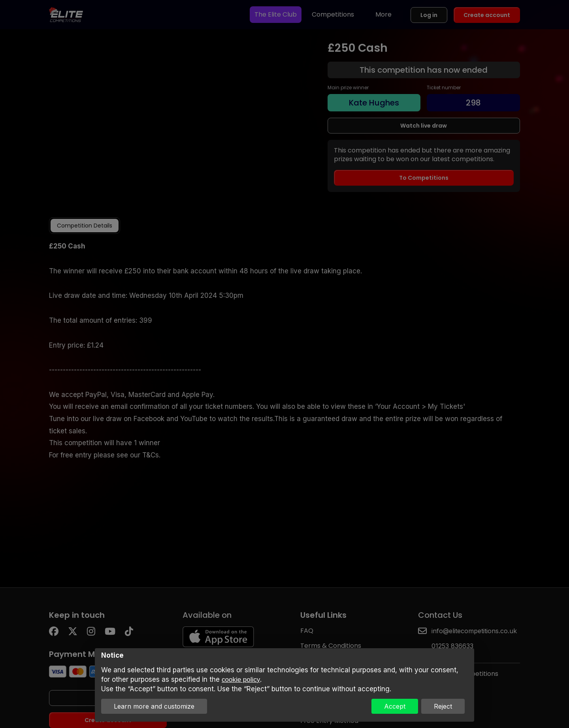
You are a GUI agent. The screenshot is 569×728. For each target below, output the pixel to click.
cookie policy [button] (241, 680)
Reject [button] (443, 706)
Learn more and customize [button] (154, 706)
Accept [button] (395, 706)
